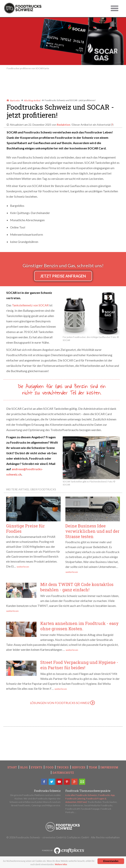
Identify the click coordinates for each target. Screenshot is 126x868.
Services (79, 767)
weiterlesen (23, 567)
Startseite (13, 100)
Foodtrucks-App (106, 795)
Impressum (109, 767)
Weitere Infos (63, 864)
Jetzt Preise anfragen (63, 276)
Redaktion (63, 125)
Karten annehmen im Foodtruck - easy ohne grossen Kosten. (79, 626)
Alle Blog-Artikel (32, 100)
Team (93, 767)
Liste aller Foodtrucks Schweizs (81, 795)
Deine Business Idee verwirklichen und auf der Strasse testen (92, 531)
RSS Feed (82, 802)
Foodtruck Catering (75, 799)
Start (12, 767)
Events (37, 767)
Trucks (63, 767)
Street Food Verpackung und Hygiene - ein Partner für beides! (79, 665)
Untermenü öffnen (115, 9)
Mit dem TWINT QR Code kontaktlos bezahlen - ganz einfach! (77, 587)
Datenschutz (63, 773)
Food (49, 767)
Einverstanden (111, 861)
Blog (24, 767)
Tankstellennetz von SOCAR (30, 305)
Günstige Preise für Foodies (25, 528)
